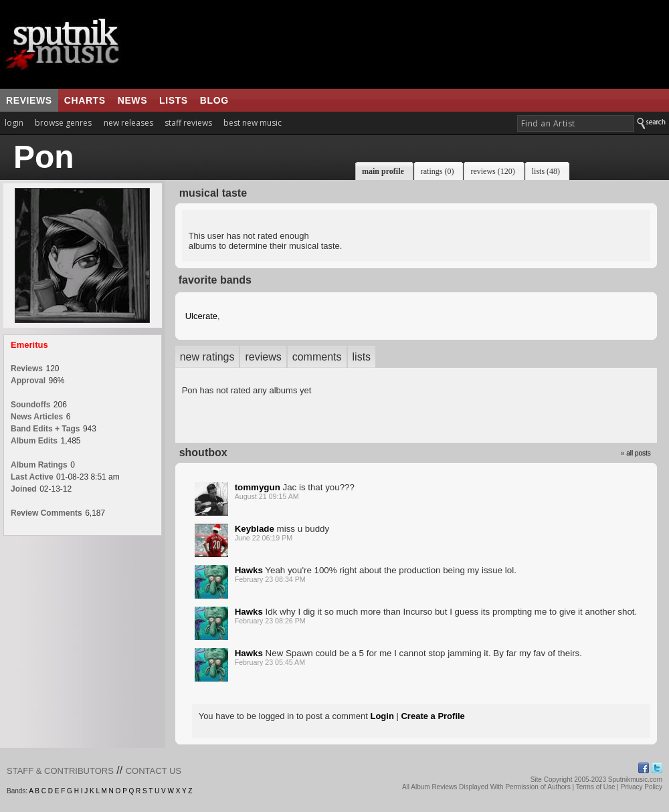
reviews (29, 100)
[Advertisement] (414, 44)
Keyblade (255, 529)
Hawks (249, 570)
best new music (253, 123)
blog (214, 100)
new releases (128, 123)
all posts (639, 453)
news (132, 100)
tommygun (258, 487)
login (14, 123)
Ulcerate (201, 316)
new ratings (207, 357)
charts (85, 100)
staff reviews (188, 123)
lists (174, 100)
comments (317, 357)
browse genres (63, 123)
